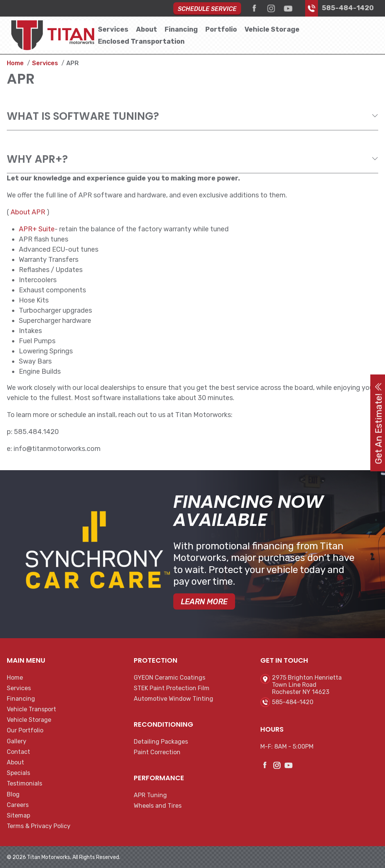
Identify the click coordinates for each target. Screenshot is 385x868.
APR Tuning (150, 795)
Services (113, 29)
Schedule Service (207, 9)
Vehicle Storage (272, 29)
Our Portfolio (25, 730)
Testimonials (24, 783)
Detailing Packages (161, 742)
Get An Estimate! (379, 423)
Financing (181, 29)
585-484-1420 (348, 8)
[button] (192, 116)
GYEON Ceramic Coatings (170, 678)
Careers (18, 805)
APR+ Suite (37, 229)
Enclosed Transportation (141, 41)
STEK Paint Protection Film (172, 688)
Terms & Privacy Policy (39, 826)
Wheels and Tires (158, 806)
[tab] (192, 116)
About (147, 29)
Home (15, 678)
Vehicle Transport (31, 709)
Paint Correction (157, 752)
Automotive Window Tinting (173, 699)
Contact (18, 752)
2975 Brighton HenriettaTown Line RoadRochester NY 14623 (307, 685)
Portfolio (221, 29)
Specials (18, 773)
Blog (13, 794)
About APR (28, 212)
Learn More (204, 602)
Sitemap (18, 815)
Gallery (17, 741)
